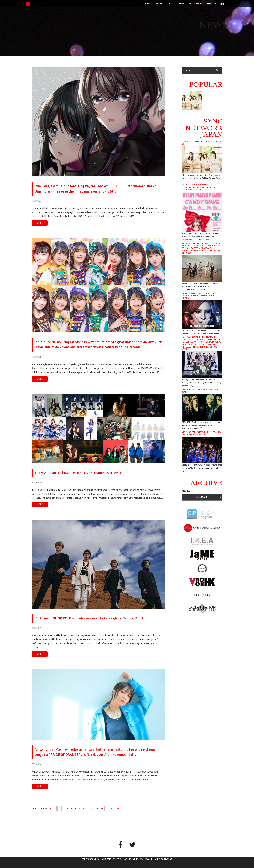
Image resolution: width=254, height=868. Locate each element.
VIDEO (170, 4)
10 (92, 808)
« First (53, 808)
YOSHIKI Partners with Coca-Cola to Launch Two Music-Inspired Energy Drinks (200, 296)
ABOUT (159, 4)
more (40, 223)
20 (97, 808)
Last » (118, 808)
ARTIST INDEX (196, 4)
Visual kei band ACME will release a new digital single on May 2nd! (202, 433)
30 (102, 808)
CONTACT (212, 4)
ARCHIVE (186, 491)
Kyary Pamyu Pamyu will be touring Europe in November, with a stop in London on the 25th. (200, 187)
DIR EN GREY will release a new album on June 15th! (202, 391)
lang (223, 4)
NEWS (181, 4)
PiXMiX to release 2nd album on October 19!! (201, 143)
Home (148, 4)
